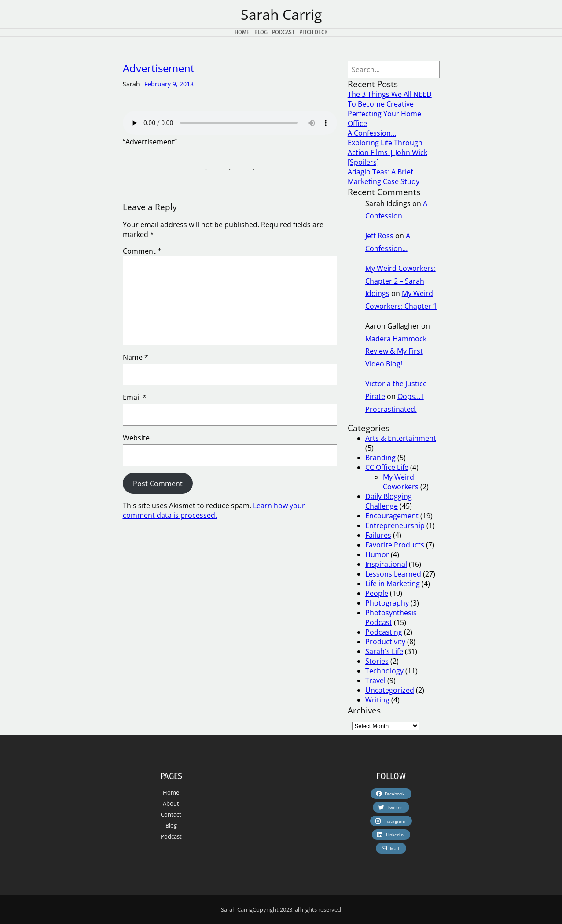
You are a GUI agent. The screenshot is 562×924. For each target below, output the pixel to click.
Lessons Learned (393, 574)
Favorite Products (395, 545)
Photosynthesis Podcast (391, 617)
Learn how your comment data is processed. (214, 510)
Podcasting (384, 632)
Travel (375, 680)
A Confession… (372, 133)
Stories (377, 661)
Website (136, 438)
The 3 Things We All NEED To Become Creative (390, 99)
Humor (377, 554)
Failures (378, 535)
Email (135, 397)
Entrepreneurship (395, 525)
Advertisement (159, 68)
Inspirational (386, 564)
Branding (380, 458)
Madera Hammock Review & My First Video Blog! (396, 351)
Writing (377, 700)
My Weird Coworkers (401, 482)
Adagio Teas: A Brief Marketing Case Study (384, 177)
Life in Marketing (393, 584)
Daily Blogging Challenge (389, 501)
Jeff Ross (379, 236)
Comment (142, 251)
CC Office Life (387, 467)
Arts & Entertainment (401, 438)
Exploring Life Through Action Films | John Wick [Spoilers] (388, 152)
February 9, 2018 (169, 84)
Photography (387, 603)
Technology (384, 671)
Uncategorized (390, 690)
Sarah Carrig (281, 14)
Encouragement (392, 516)
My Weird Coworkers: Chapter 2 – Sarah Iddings (400, 281)
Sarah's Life (384, 651)
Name (136, 357)
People (377, 593)
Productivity (385, 642)
